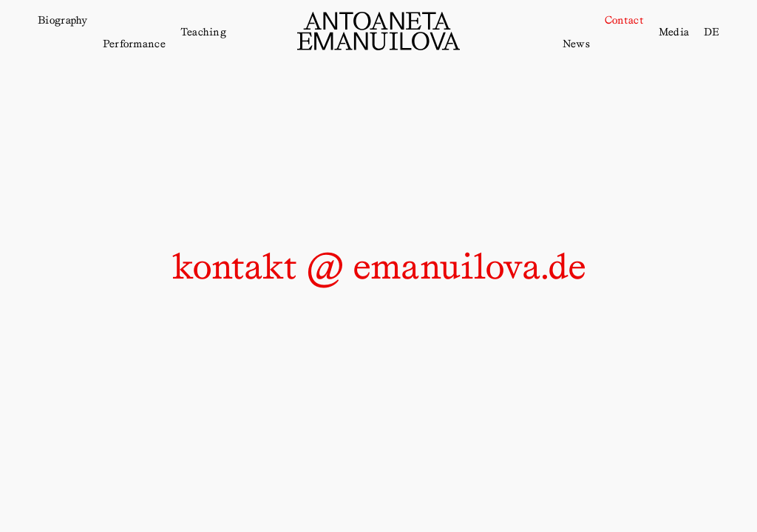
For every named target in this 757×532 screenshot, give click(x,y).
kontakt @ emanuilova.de (378, 266)
